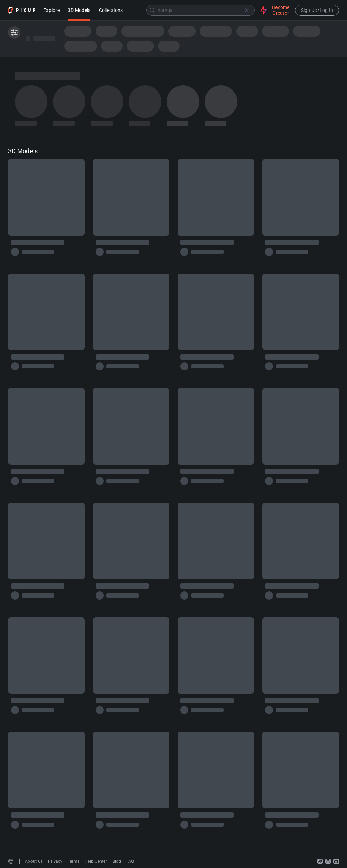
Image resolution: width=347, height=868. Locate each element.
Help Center (96, 861)
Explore (52, 11)
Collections (111, 11)
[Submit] (152, 10)
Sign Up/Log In (317, 10)
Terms (74, 861)
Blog (117, 861)
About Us (34, 861)
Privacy (55, 861)
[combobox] (192, 10)
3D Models (79, 11)
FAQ (130, 861)
